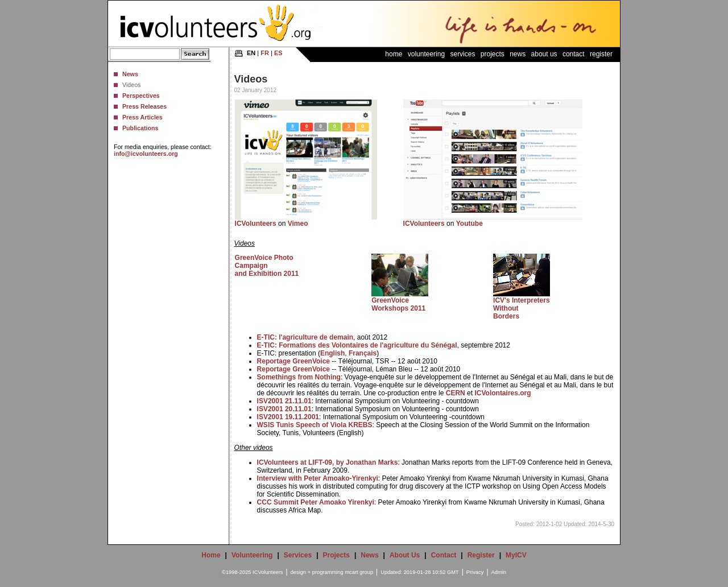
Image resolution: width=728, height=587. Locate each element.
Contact (574, 54)
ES (278, 53)
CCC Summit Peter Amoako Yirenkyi (316, 502)
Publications (140, 128)
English (332, 353)
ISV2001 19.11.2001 (288, 417)
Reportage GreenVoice (293, 361)
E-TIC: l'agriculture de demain (305, 337)
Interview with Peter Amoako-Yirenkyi (318, 478)
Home (394, 54)
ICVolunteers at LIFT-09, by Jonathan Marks (328, 462)
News (130, 74)
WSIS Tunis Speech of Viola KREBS (315, 425)
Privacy (475, 572)
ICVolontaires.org (502, 393)
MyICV (516, 555)
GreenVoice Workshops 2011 (398, 304)
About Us (544, 54)
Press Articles (142, 117)
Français (363, 353)
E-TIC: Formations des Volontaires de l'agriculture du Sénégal (357, 345)
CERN (456, 393)
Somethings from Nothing (299, 377)
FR (265, 53)
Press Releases (144, 106)
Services (462, 54)
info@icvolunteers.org (146, 154)
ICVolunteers (256, 224)
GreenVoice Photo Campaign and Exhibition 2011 (267, 266)
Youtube (470, 224)
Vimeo (298, 224)
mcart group (359, 572)
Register (601, 54)
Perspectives (141, 96)
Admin (499, 572)
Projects (493, 54)
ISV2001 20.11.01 (284, 409)
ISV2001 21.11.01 (284, 401)
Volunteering (426, 54)
